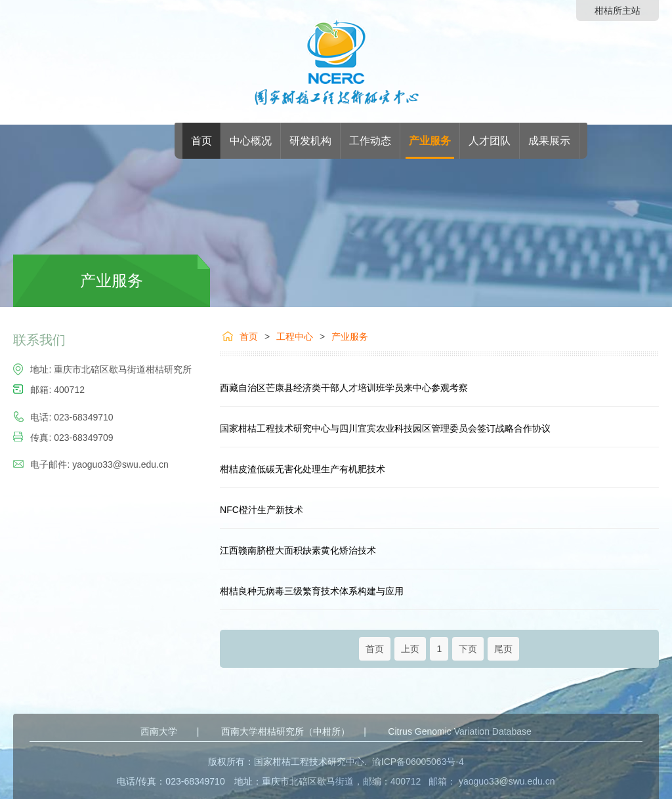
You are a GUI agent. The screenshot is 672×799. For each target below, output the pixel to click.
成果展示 (549, 141)
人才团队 (490, 141)
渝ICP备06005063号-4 (418, 762)
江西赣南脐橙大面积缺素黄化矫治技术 (298, 550)
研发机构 (310, 141)
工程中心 (295, 337)
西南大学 (159, 731)
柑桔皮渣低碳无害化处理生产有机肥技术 (303, 469)
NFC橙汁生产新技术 (262, 510)
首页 (201, 141)
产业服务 (430, 141)
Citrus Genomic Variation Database (459, 731)
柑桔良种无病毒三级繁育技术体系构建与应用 (312, 591)
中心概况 (251, 141)
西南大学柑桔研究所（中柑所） (285, 731)
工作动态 (370, 141)
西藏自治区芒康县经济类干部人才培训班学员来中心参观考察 (344, 388)
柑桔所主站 (618, 10)
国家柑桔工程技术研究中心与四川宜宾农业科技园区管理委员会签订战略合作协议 (385, 428)
